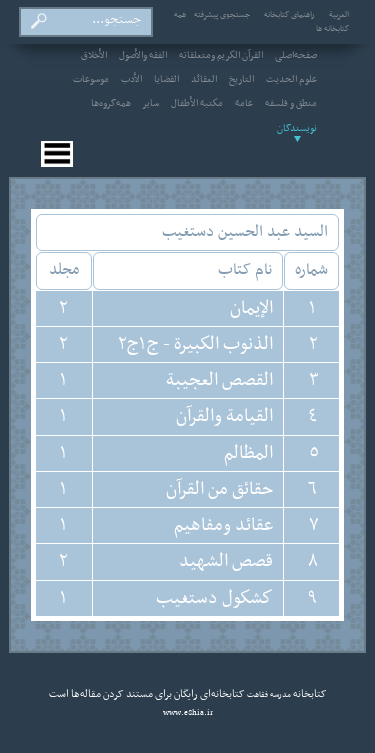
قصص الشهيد (226, 561)
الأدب (131, 80)
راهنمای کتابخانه (289, 15)
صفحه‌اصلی (296, 56)
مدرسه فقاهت (268, 695)
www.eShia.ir (188, 713)
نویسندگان (297, 129)
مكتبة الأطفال (197, 104)
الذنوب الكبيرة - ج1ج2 (195, 344)
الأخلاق (94, 56)
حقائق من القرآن (219, 489)
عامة (244, 104)
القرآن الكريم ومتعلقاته (221, 56)
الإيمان (251, 308)
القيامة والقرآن (224, 416)
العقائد (204, 80)
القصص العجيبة (219, 380)
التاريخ (241, 80)
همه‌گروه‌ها (111, 104)
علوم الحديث (291, 80)
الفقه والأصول (143, 56)
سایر (151, 104)
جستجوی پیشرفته (222, 15)
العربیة (339, 15)
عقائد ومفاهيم (223, 525)
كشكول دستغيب (214, 598)
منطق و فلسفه (291, 104)
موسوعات (91, 80)
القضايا (166, 80)
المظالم (248, 453)
